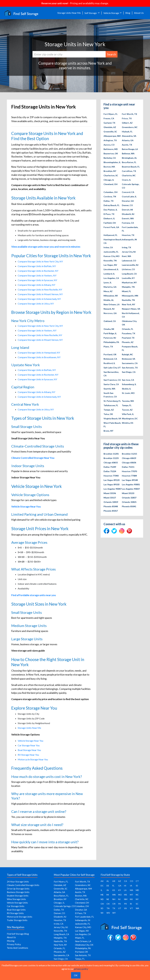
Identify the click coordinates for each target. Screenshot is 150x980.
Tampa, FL (127, 405)
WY (114, 913)
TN (108, 908)
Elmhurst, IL (109, 218)
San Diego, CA (129, 372)
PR (125, 904)
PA (120, 904)
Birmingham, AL (129, 158)
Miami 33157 (110, 498)
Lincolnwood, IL (111, 269)
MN (114, 895)
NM (126, 899)
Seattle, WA (109, 389)
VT (131, 908)
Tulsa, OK (108, 414)
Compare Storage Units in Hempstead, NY (39, 353)
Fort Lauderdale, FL (84, 917)
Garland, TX (109, 123)
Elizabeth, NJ (128, 214)
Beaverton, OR (111, 153)
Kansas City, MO (112, 256)
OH (102, 904)
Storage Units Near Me (69, 13)
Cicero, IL (126, 180)
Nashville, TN (128, 300)
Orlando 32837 (129, 498)
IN (108, 890)
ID (137, 886)
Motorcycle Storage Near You (33, 759)
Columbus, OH (111, 192)
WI (102, 913)
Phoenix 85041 (129, 506)
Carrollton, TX (129, 171)
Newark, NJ (109, 309)
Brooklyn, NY (110, 171)
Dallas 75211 (128, 467)
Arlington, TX (110, 140)
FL (113, 886)
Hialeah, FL (127, 132)
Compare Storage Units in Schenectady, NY (39, 299)
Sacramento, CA (130, 363)
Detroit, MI (127, 210)
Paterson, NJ (110, 338)
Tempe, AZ (109, 410)
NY (137, 899)
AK (102, 881)
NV (131, 899)
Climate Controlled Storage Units (23, 885)
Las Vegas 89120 (111, 480)
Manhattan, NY (129, 282)
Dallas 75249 (110, 467)
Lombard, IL (109, 274)
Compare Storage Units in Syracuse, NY (37, 280)
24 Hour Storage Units (18, 882)
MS (126, 895)
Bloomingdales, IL (112, 162)
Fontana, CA (128, 223)
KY (120, 890)
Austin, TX (127, 145)
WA (137, 908)
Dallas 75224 (110, 471)
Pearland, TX (128, 338)
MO (120, 895)
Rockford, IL (109, 363)
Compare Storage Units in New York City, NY (40, 261)
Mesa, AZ (108, 291)
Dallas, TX (109, 201)
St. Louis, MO (128, 393)
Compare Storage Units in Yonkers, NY (37, 275)
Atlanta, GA (128, 140)
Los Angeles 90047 (112, 489)
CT (137, 881)
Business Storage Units (18, 892)
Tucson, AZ (127, 410)
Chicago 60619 (129, 458)
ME (102, 895)
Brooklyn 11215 (129, 454)
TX (114, 908)
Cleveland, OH (111, 184)
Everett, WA (128, 218)
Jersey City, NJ (129, 252)
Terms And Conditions (18, 948)
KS (114, 890)
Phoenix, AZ (128, 342)
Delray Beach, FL (111, 205)
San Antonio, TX (130, 368)
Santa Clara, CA (111, 384)
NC (137, 895)
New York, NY (128, 304)
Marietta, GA (110, 287)
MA (132, 890)
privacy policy (81, 969)
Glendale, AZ (110, 127)
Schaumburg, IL (129, 384)
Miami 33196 (110, 493)
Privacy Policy (14, 944)
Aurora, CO (109, 145)
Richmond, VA (129, 359)
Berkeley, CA (110, 158)
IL (102, 890)
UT (120, 908)
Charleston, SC (111, 175)
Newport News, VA (131, 309)
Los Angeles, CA (111, 278)
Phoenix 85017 (111, 511)
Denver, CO (127, 205)
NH (114, 899)
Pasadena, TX (129, 333)
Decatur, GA (128, 201)
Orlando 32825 (129, 502)
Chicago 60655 (111, 463)
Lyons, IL (108, 282)
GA (120, 886)
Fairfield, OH (110, 223)
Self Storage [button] (91, 13)
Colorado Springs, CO (64, 906)
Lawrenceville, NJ (130, 265)
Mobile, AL (109, 300)
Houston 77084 (129, 476)
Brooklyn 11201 (111, 454)
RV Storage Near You (28, 755)
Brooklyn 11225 (111, 458)
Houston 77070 (129, 471)
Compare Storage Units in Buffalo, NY (37, 266)
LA (125, 890)
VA (125, 908)
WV (108, 913)
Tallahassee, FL (111, 405)
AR (114, 881)
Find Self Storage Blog (18, 934)
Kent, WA (126, 256)
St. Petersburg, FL (112, 401)
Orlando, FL (128, 329)
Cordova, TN (110, 196)
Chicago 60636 (129, 463)
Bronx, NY (108, 431)
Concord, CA (128, 192)
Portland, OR (110, 354)
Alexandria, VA (129, 136)
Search (112, 54)
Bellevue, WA (128, 153)
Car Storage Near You (29, 745)
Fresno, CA (109, 118)
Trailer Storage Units (17, 920)
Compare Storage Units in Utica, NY (36, 304)
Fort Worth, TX (129, 114)
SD (102, 908)
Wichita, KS (128, 423)
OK (108, 904)
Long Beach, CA (129, 274)
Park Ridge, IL (110, 333)
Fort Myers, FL (111, 114)
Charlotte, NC (129, 175)
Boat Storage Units (16, 910)
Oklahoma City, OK (84, 945)
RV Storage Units (15, 913)
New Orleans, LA (112, 304)
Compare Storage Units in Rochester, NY (38, 271)
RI (131, 904)
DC (102, 886)
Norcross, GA (110, 313)
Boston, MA (109, 167)
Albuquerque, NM (112, 136)
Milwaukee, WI (111, 296)
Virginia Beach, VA (112, 418)
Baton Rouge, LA (130, 149)
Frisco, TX (127, 118)
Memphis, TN (128, 287)
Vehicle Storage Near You (30, 741)
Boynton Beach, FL (131, 167)
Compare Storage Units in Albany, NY (36, 285)
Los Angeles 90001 (131, 484)
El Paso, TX (109, 214)
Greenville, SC (110, 132)
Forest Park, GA (111, 227)
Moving (11, 941)
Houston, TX (128, 235)
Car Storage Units (16, 906)
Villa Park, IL (128, 414)
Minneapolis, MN (130, 296)
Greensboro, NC (130, 127)
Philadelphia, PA (111, 342)
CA (126, 881)
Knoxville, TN (110, 261)
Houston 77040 (111, 476)
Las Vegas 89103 (111, 484)
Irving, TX (126, 247)
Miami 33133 (128, 493)
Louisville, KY (128, 278)
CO (132, 881)
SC (137, 904)
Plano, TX (108, 347)
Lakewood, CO (129, 261)
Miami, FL (126, 291)
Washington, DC (130, 418)
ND (102, 899)
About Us (139, 13)
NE (108, 899)
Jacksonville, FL (111, 252)
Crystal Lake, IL (129, 196)
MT (132, 895)
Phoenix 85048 (111, 506)
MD (137, 890)
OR (114, 904)
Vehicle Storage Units (17, 903)
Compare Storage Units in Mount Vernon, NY (40, 294)
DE (108, 886)
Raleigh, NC (127, 354)
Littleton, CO (128, 269)
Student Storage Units (18, 896)
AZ (120, 881)
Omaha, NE (109, 329)
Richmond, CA (110, 359)
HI (125, 886)
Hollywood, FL (110, 235)
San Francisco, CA (112, 380)
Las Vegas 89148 (130, 480)
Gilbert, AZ (127, 123)
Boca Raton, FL (129, 162)
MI (108, 895)
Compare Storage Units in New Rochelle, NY (40, 289)
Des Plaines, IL (110, 210)
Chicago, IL (109, 180)
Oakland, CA (110, 321)
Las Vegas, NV (110, 265)
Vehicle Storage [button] (111, 13)
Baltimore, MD (111, 149)
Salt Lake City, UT (112, 368)
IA (131, 886)
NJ (119, 899)
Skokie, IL (126, 389)
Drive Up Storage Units (18, 889)
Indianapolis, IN (129, 239)
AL (108, 881)
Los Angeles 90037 (131, 489)
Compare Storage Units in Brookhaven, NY (39, 357)
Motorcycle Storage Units (20, 917)
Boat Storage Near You (29, 750)
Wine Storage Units (16, 899)
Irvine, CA (108, 247)
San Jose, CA (128, 380)
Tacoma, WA (128, 401)
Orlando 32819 (111, 502)
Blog (128, 13)
